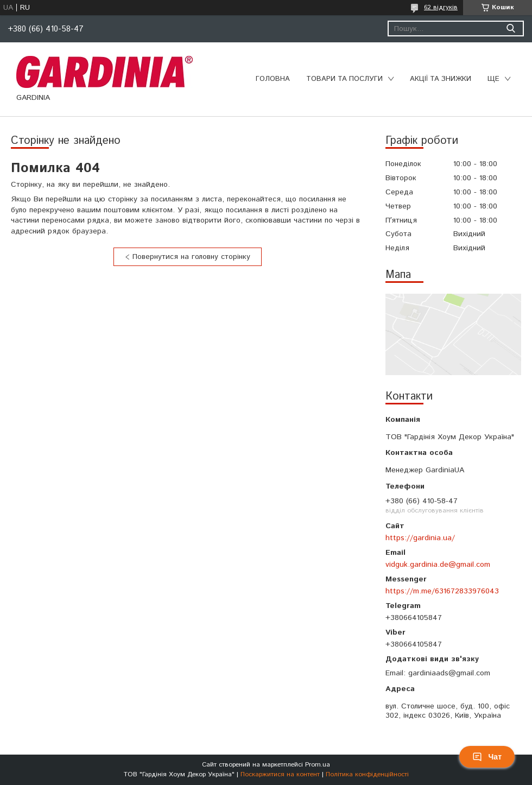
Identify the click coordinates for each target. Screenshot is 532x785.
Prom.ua (318, 765)
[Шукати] (511, 29)
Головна (273, 79)
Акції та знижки (441, 79)
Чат (487, 757)
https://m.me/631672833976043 (442, 591)
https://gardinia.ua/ (420, 538)
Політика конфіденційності (367, 774)
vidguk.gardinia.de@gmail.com (438, 565)
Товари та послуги (344, 79)
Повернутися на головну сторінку (191, 257)
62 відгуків (441, 7)
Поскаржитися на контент (280, 774)
